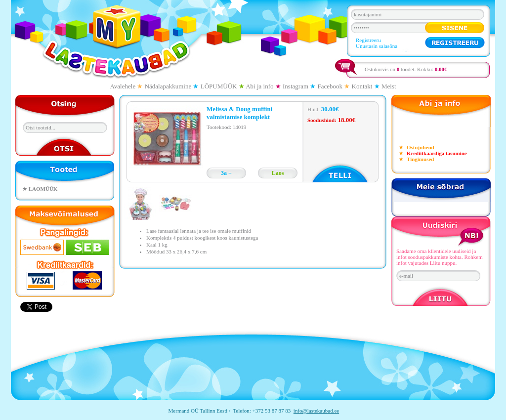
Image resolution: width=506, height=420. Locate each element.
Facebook (330, 86)
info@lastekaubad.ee (316, 411)
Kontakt (362, 86)
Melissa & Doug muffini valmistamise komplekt (239, 113)
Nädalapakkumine (168, 86)
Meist (389, 86)
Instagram (295, 86)
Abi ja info (259, 86)
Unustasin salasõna (377, 46)
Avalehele (123, 86)
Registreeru (368, 40)
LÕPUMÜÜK (219, 86)
